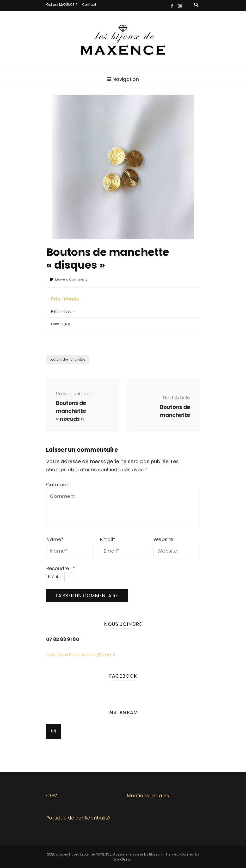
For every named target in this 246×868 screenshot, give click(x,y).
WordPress (122, 859)
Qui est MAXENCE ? (62, 5)
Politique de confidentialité (78, 818)
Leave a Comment (71, 279)
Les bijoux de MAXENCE (92, 854)
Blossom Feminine (128, 854)
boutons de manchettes (68, 359)
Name (55, 539)
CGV (52, 796)
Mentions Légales (148, 796)
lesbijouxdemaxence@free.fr (81, 655)
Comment (59, 485)
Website (163, 539)
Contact (89, 5)
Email (108, 539)
